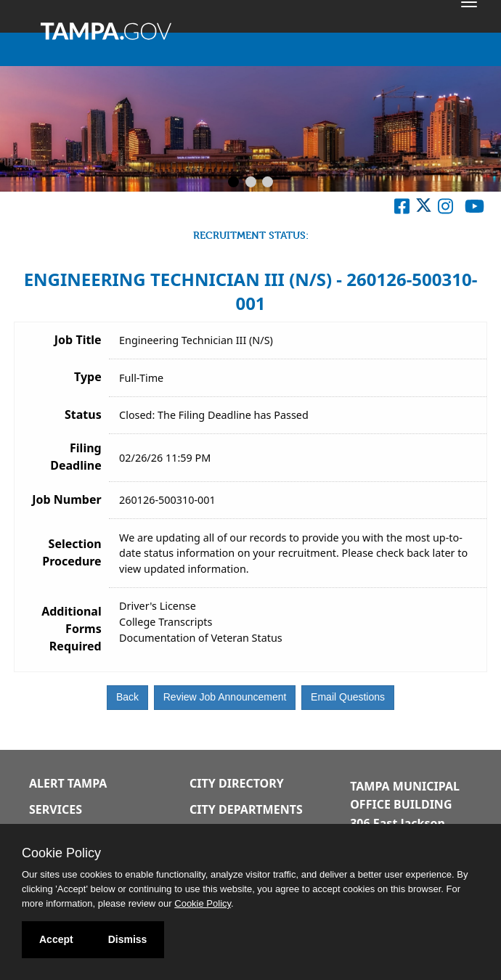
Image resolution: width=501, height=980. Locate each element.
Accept (56, 939)
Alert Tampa (68, 783)
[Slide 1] (233, 183)
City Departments (246, 809)
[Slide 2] (251, 183)
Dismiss (128, 939)
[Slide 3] (268, 183)
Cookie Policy (61, 853)
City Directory (237, 783)
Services (56, 809)
